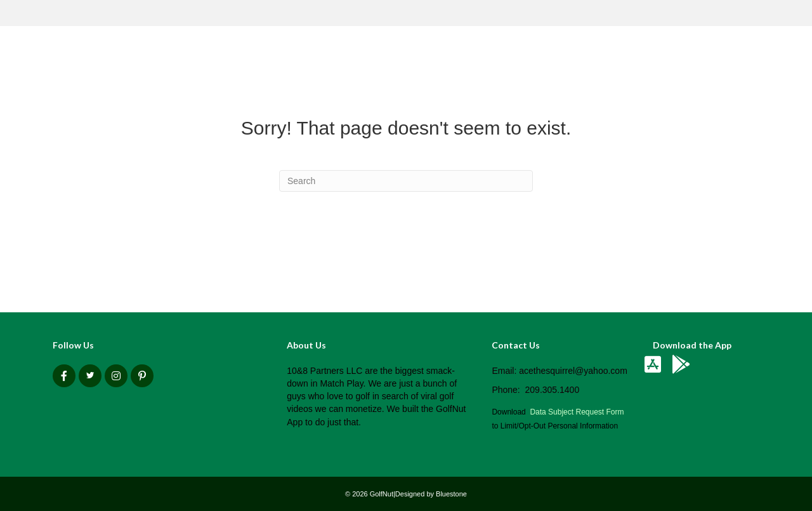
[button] (64, 376)
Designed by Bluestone (431, 494)
